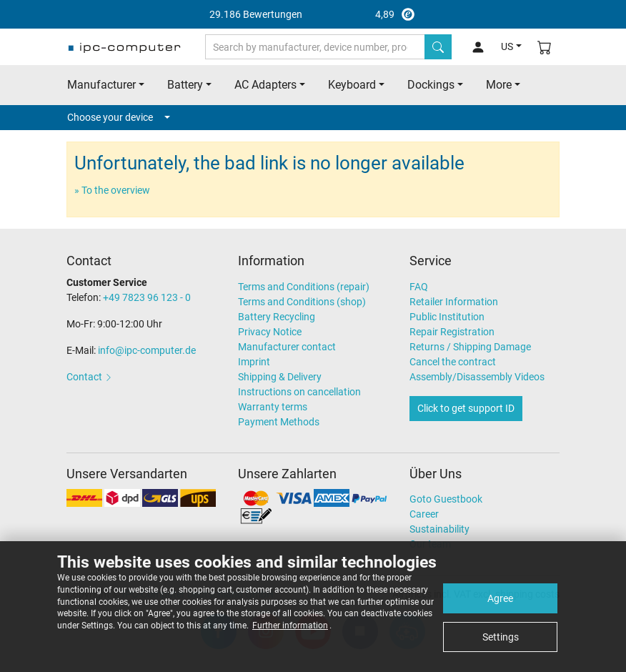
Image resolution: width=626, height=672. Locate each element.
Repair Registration (452, 332)
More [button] (499, 85)
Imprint (254, 362)
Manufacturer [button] (101, 85)
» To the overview (112, 190)
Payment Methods (279, 422)
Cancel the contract (453, 362)
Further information (290, 626)
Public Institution (447, 317)
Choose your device (119, 117)
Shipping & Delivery (280, 377)
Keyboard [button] (352, 85)
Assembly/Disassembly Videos (477, 377)
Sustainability (439, 529)
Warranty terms (273, 407)
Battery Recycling (277, 317)
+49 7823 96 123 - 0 (147, 297)
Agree (500, 598)
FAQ (419, 287)
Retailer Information (454, 302)
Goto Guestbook (446, 499)
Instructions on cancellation (299, 392)
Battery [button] (185, 85)
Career (424, 514)
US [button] (507, 46)
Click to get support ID (466, 408)
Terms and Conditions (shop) (302, 302)
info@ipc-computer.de (147, 350)
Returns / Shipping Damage (470, 347)
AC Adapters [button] (265, 85)
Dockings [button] (431, 85)
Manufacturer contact (287, 347)
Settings (501, 637)
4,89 (313, 14)
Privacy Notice (270, 332)
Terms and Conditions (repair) (304, 287)
